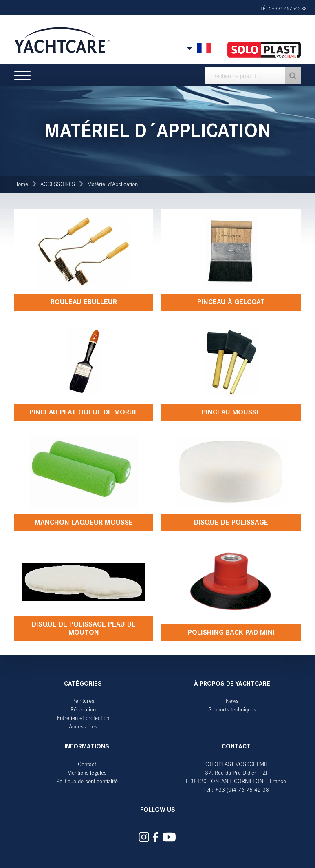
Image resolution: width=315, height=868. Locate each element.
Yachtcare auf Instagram (144, 837)
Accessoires (83, 726)
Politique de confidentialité (87, 781)
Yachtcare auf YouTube (169, 837)
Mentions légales (87, 772)
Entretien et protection (83, 718)
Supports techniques (232, 709)
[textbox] (253, 75)
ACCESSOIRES (58, 184)
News (232, 701)
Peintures (83, 701)
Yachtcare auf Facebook (155, 837)
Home (21, 184)
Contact (87, 764)
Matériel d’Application (112, 184)
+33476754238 (289, 8)
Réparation (83, 709)
